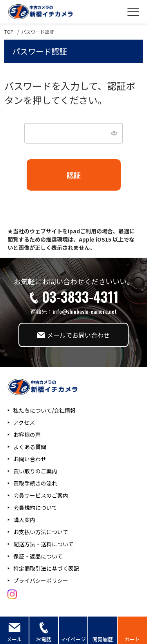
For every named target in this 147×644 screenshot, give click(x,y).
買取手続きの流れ (35, 483)
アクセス (24, 422)
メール (14, 639)
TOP (9, 32)
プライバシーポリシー (41, 580)
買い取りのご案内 (35, 471)
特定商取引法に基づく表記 (46, 568)
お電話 (44, 639)
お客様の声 (27, 435)
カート (132, 639)
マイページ (73, 639)
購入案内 (24, 520)
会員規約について (35, 508)
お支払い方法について (41, 532)
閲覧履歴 (103, 639)
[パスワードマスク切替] (113, 133)
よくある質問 (30, 447)
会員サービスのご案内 (41, 495)
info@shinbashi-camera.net (85, 311)
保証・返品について (38, 556)
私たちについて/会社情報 (44, 410)
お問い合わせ (30, 459)
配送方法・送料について (44, 544)
